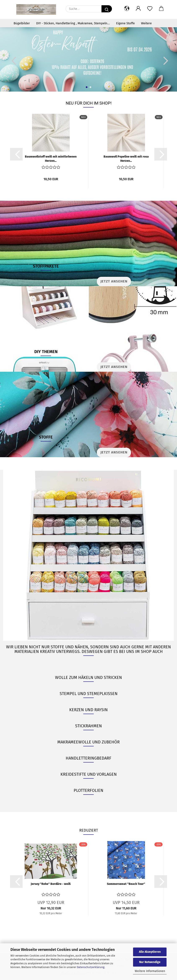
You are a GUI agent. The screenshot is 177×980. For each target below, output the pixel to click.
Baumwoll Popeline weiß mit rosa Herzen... (126, 158)
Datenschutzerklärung (91, 967)
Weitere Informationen (150, 971)
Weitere (146, 23)
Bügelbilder (22, 23)
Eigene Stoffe (125, 23)
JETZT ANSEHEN (114, 367)
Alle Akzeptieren (150, 952)
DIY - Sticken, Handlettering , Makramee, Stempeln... (73, 23)
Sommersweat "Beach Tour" (126, 884)
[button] (127, 9)
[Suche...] (107, 9)
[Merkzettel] (150, 9)
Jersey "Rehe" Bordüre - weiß (51, 884)
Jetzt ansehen (114, 281)
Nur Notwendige (150, 962)
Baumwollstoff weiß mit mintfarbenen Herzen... (51, 158)
